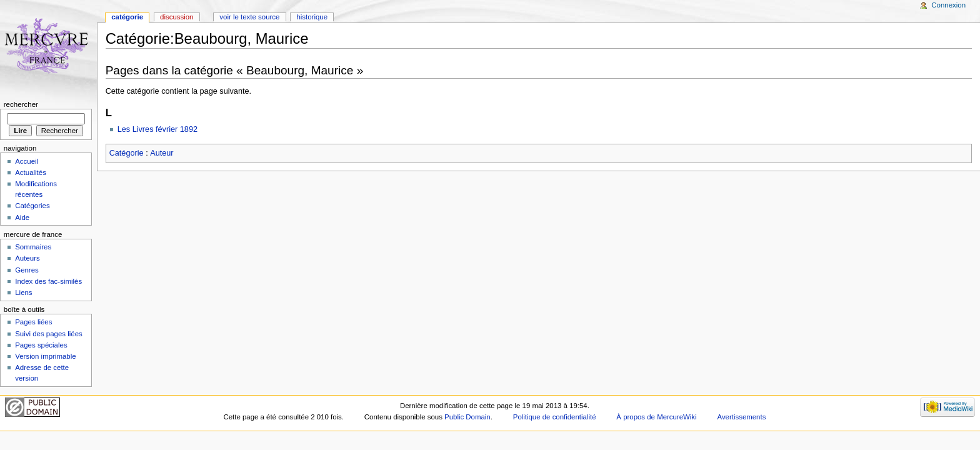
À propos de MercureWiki (656, 417)
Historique (312, 17)
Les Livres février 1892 (157, 129)
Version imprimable (45, 356)
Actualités (31, 172)
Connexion (948, 5)
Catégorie (127, 153)
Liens (23, 292)
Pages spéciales (41, 345)
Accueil (27, 161)
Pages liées (33, 322)
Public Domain (467, 417)
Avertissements (741, 417)
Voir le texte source (249, 17)
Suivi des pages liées (49, 334)
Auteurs (27, 258)
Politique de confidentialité (555, 417)
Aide (22, 217)
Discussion (177, 17)
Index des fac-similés (48, 281)
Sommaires (33, 247)
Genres (27, 270)
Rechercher (21, 104)
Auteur (162, 153)
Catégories (32, 206)
